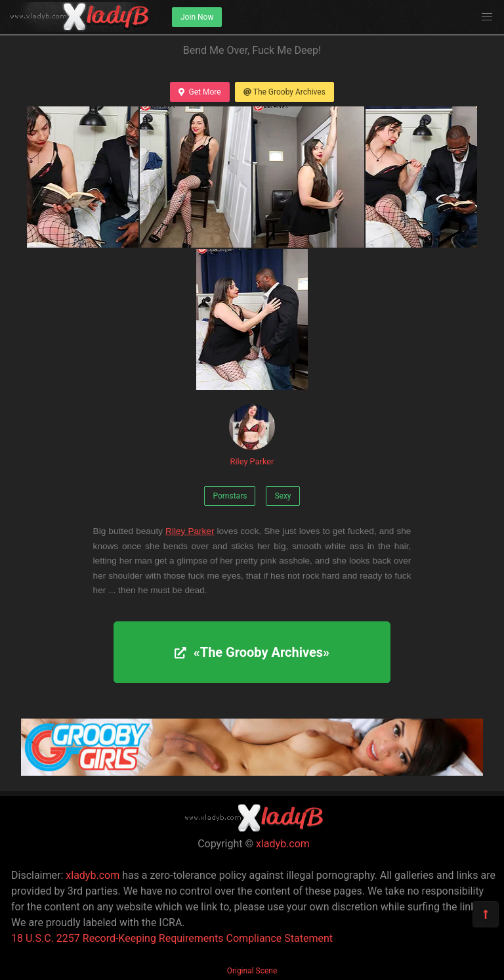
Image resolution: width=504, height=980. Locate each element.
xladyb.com (283, 844)
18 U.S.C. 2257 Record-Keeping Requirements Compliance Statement (172, 938)
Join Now (197, 17)
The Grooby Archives (284, 92)
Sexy (283, 496)
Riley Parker (252, 435)
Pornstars (230, 496)
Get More (199, 92)
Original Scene (252, 971)
